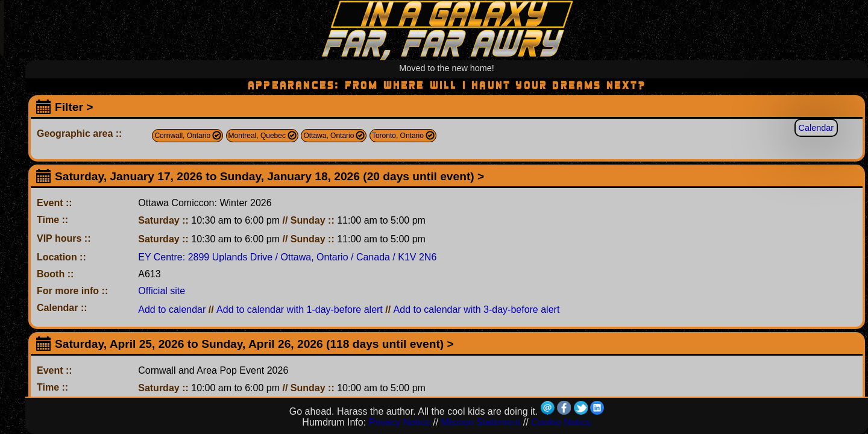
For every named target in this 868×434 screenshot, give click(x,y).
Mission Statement (481, 422)
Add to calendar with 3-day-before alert (477, 310)
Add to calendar (172, 310)
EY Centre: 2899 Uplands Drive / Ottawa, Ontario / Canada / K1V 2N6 (287, 257)
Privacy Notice (400, 422)
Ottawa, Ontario (329, 136)
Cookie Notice (561, 422)
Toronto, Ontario (398, 136)
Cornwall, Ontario (182, 136)
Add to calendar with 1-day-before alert (300, 310)
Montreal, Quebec (257, 136)
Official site (162, 291)
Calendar (816, 128)
